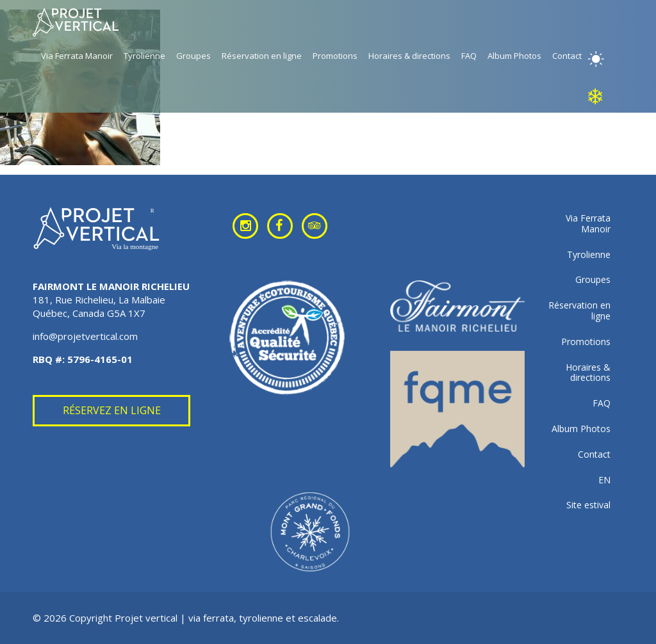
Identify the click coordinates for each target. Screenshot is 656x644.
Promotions (335, 56)
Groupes (193, 56)
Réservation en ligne (262, 56)
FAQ (469, 56)
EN (604, 480)
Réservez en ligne (112, 410)
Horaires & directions (409, 56)
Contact (567, 56)
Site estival (588, 505)
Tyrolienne (144, 56)
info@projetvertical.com (85, 336)
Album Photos (514, 56)
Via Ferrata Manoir (77, 56)
